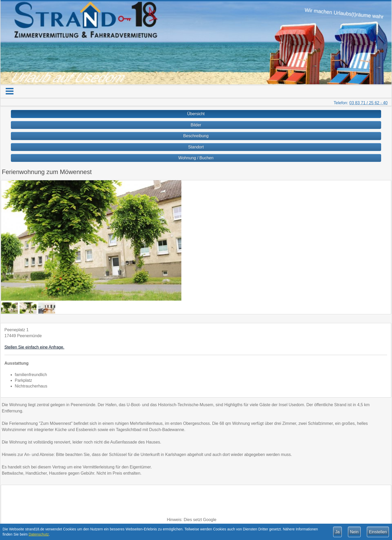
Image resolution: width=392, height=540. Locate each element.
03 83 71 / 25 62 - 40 (368, 103)
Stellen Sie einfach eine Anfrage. (34, 347)
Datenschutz (39, 534)
